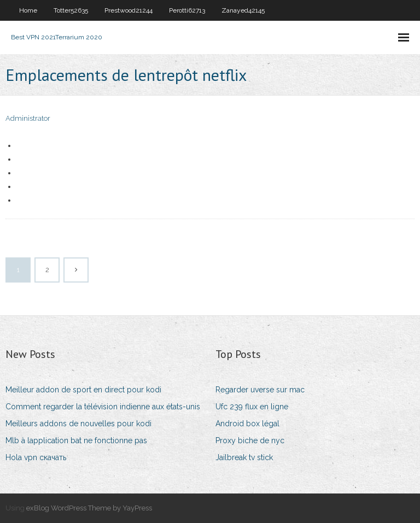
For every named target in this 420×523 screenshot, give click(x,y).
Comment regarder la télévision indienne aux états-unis (103, 407)
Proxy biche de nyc (250, 440)
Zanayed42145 (243, 10)
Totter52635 (71, 10)
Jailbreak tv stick (244, 457)
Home (28, 10)
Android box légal (247, 424)
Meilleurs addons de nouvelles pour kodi (78, 424)
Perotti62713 (187, 10)
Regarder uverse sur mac (260, 390)
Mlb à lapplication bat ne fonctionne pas (76, 440)
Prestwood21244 (129, 10)
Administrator (28, 118)
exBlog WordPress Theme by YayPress (89, 508)
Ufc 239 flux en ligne (252, 407)
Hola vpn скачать (36, 457)
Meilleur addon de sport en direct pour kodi (83, 390)
